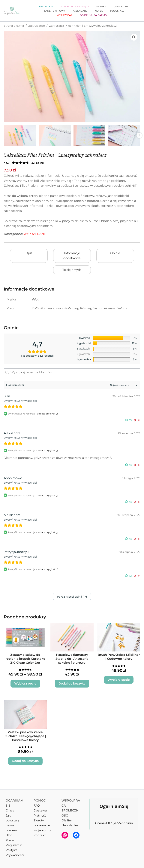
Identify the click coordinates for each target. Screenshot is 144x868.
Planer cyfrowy (54, 11)
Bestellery (46, 6)
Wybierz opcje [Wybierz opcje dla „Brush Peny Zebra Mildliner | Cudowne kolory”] (119, 680)
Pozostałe (117, 11)
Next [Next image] (139, 135)
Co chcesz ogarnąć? (75, 6)
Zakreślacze (37, 26)
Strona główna (14, 26)
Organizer (121, 6)
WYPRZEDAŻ (65, 15)
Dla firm (67, 820)
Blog (9, 835)
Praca (10, 840)
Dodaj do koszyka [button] (72, 683)
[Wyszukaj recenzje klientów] (72, 372)
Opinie (115, 253)
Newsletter (70, 825)
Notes (99, 11)
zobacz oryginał (46, 414)
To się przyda (72, 270)
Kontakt (40, 835)
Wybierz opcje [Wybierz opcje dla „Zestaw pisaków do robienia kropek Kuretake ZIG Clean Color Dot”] (25, 683)
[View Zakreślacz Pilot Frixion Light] (90, 135)
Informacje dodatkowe (72, 255)
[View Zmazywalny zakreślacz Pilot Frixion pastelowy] (20, 135)
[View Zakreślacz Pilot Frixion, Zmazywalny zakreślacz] (55, 135)
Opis (29, 253)
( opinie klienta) (38, 163)
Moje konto (42, 830)
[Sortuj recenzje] (123, 385)
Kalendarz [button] (80, 11)
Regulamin (14, 845)
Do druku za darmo (95, 15)
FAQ (37, 806)
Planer (101, 6)
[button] (134, 37)
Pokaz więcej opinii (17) (72, 597)
